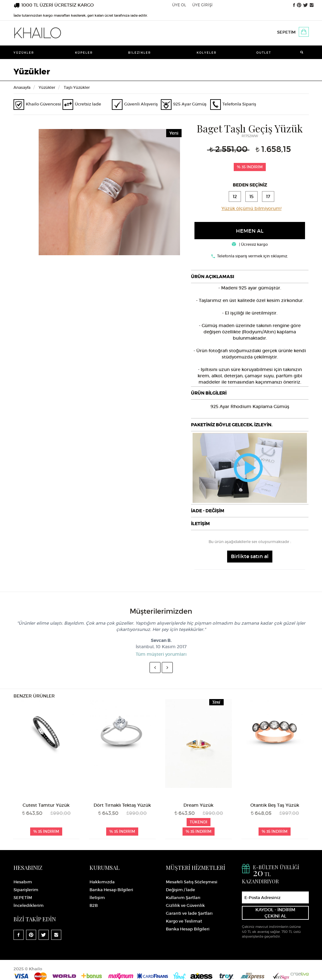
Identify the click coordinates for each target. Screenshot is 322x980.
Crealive (300, 974)
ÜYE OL (179, 5)
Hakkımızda (102, 882)
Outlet (264, 53)
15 (251, 197)
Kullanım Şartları (183, 898)
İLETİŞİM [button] (200, 524)
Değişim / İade (180, 890)
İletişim (97, 898)
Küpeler (84, 53)
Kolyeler (207, 53)
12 (235, 197)
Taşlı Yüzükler (77, 87)
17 (268, 197)
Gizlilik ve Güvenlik (185, 905)
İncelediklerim (29, 905)
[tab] (250, 277)
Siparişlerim (26, 890)
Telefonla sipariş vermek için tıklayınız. (253, 256)
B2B (94, 905)
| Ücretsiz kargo (250, 244)
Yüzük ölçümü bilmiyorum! (251, 208)
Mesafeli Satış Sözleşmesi (192, 882)
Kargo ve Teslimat (184, 921)
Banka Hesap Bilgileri (111, 890)
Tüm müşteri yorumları (161, 654)
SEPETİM (286, 32)
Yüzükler (24, 53)
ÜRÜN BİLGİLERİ (209, 393)
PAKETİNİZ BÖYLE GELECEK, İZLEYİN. (232, 425)
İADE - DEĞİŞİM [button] (208, 511)
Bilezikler (140, 53)
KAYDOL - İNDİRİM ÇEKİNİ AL (275, 913)
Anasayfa (22, 87)
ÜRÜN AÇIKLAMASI (213, 277)
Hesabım (23, 882)
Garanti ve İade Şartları (189, 913)
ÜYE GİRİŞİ (202, 5)
